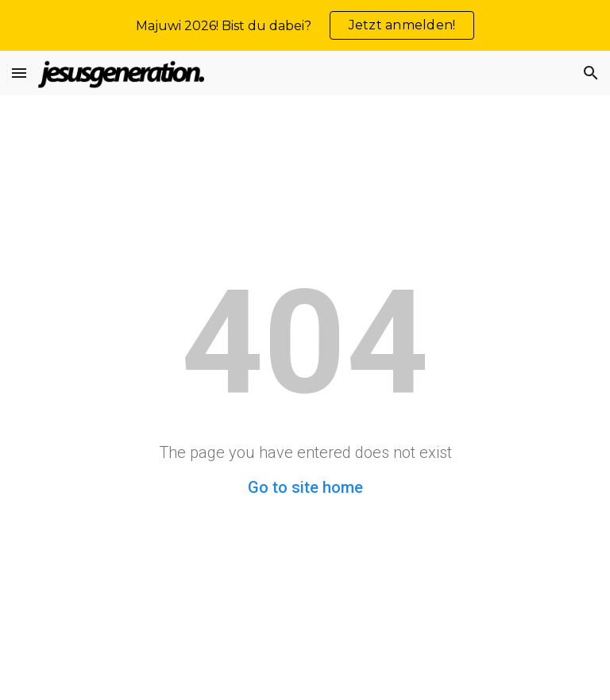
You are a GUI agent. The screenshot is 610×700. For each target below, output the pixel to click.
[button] (19, 73)
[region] (305, 25)
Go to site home (305, 487)
